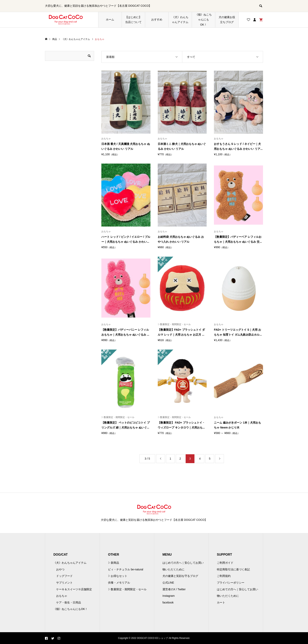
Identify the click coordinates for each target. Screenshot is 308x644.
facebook (168, 602)
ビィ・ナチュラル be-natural (126, 569)
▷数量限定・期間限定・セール (127, 589)
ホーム (110, 19)
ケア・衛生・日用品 (69, 602)
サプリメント (64, 583)
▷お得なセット (118, 576)
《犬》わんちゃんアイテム (180, 20)
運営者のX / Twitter (174, 589)
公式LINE (168, 583)
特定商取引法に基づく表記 (233, 569)
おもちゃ (62, 596)
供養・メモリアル (119, 583)
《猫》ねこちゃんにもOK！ (203, 19)
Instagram (169, 596)
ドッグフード (64, 576)
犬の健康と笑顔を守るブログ (180, 576)
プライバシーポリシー (231, 583)
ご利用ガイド (225, 563)
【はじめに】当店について (133, 20)
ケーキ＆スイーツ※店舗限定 (74, 589)
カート (221, 602)
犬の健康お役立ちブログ (227, 20)
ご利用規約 (224, 576)
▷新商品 (114, 563)
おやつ (60, 569)
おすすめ (157, 19)
